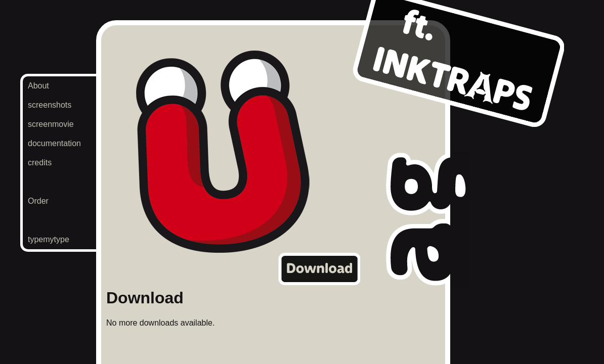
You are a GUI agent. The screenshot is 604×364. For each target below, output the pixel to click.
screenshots (50, 105)
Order (38, 201)
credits (40, 163)
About (38, 86)
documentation (54, 143)
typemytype (49, 239)
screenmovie (51, 124)
